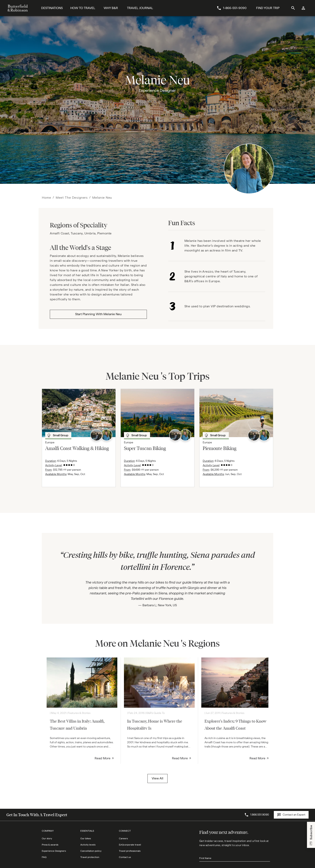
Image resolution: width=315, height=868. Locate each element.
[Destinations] (52, 8)
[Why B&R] (111, 8)
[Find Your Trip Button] (268, 8)
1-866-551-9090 (235, 8)
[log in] (303, 8)
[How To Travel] (83, 8)
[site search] (293, 8)
